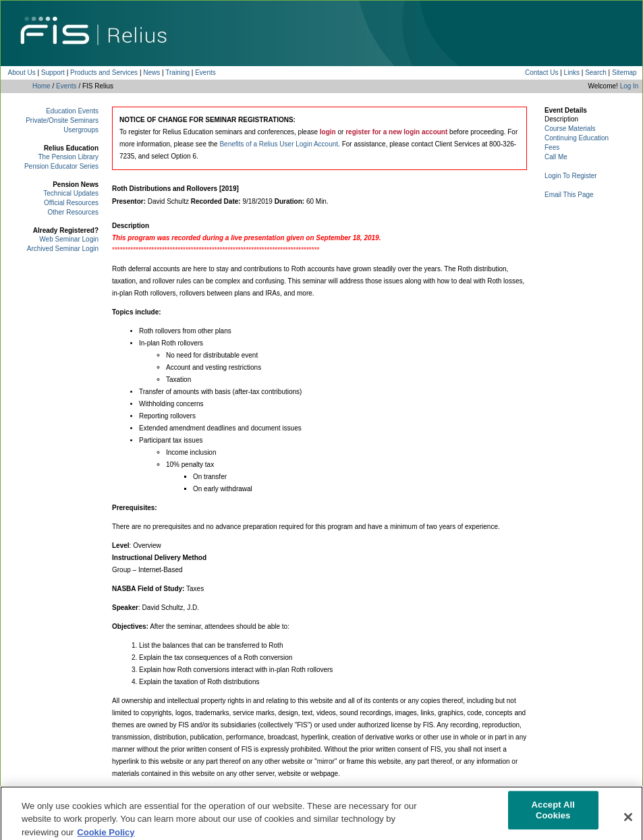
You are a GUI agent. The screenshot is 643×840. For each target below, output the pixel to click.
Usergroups (81, 130)
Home (41, 86)
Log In (630, 86)
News (151, 73)
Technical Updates (71, 193)
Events (205, 73)
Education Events (72, 111)
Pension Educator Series (61, 166)
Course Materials (570, 129)
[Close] (628, 822)
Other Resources (73, 212)
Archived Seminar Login (63, 249)
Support (53, 73)
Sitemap (624, 73)
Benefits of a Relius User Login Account (279, 144)
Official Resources (71, 203)
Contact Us (541, 73)
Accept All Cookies (553, 815)
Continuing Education (577, 138)
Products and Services (104, 73)
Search (596, 73)
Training (177, 73)
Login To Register (571, 176)
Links (572, 73)
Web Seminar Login (69, 239)
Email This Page (569, 195)
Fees (552, 147)
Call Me (556, 157)
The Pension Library (69, 157)
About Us (22, 73)
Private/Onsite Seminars (62, 120)
